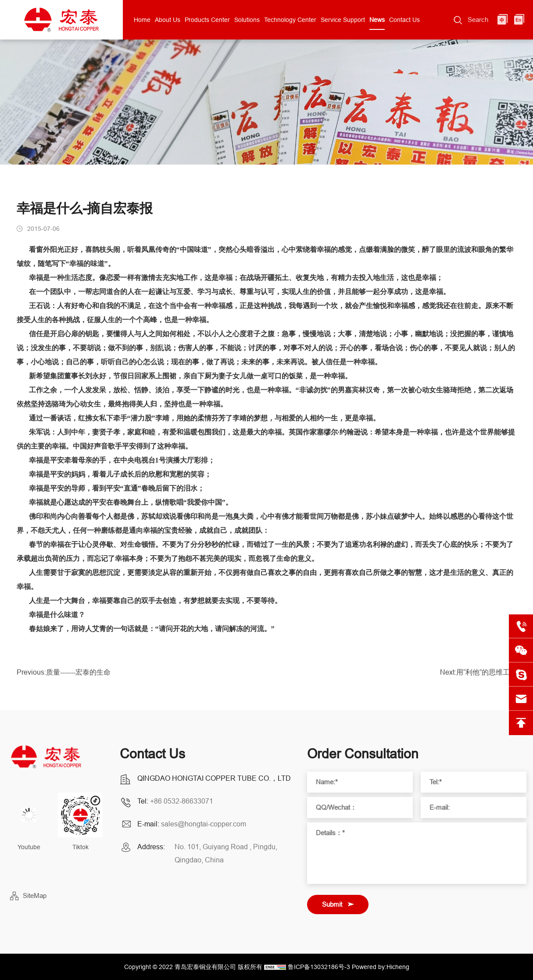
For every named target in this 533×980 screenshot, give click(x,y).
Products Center (207, 20)
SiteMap (35, 896)
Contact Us (404, 20)
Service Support (343, 20)
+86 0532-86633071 (182, 801)
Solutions (247, 20)
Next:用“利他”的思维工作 (478, 675)
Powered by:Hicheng (381, 967)
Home (142, 20)
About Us (168, 20)
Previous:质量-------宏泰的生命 (64, 675)
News (377, 20)
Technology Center (290, 20)
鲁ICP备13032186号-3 (319, 967)
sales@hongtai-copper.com (204, 824)
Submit (332, 904)
